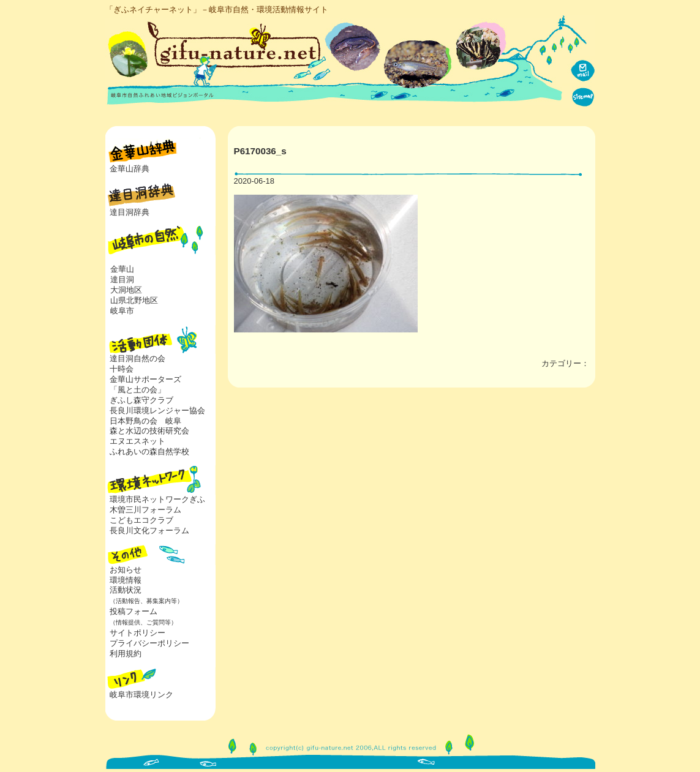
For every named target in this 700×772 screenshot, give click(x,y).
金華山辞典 (130, 169)
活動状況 (144, 595)
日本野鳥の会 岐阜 (145, 421)
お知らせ (126, 570)
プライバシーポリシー (149, 643)
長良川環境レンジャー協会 (157, 410)
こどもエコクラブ (141, 520)
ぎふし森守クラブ (141, 400)
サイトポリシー (137, 633)
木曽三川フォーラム (145, 510)
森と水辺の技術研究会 (149, 431)
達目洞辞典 (130, 212)
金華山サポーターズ (145, 379)
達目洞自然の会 (137, 358)
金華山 (122, 269)
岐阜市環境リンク (141, 695)
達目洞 (122, 279)
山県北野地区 (134, 300)
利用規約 (126, 654)
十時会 (122, 369)
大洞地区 (126, 290)
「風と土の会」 (137, 390)
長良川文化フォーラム (149, 530)
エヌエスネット (137, 441)
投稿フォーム (141, 616)
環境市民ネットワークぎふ (157, 499)
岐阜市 (122, 311)
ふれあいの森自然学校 (149, 452)
